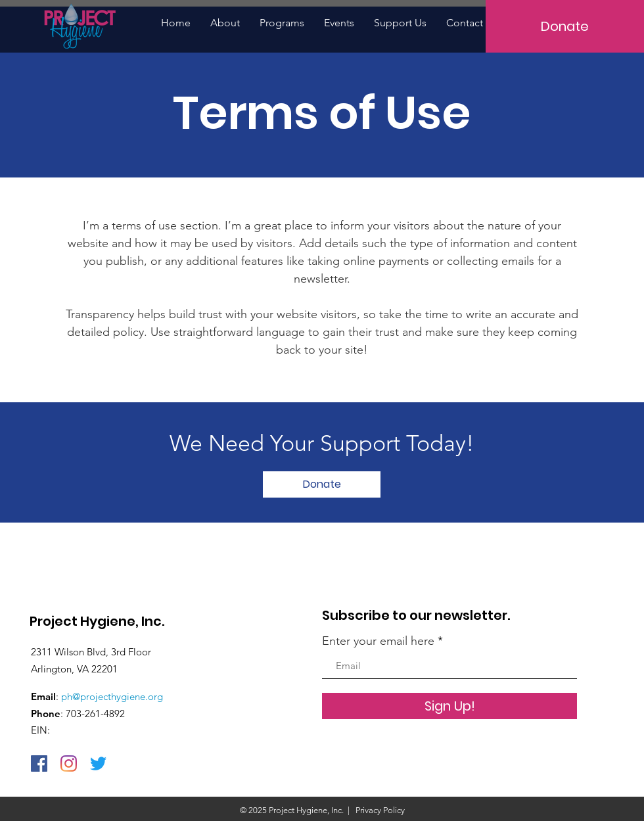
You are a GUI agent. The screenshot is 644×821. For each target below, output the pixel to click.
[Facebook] (39, 763)
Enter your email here (378, 641)
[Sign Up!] (449, 706)
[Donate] (565, 26)
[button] (282, 23)
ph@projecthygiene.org (112, 696)
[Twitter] (98, 763)
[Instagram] (69, 763)
